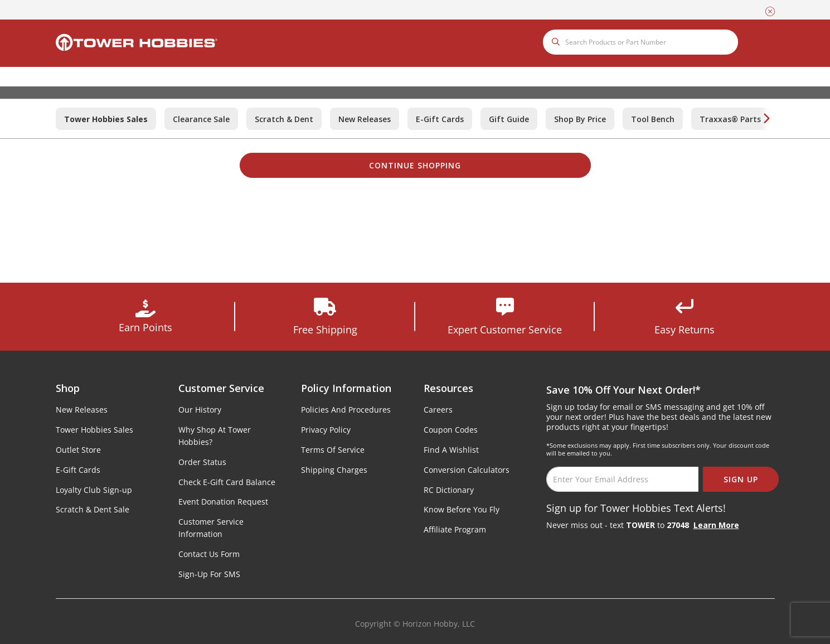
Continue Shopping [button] (415, 165)
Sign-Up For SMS (209, 574)
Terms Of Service (333, 450)
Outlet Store (78, 450)
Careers (438, 410)
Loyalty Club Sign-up (94, 490)
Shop (68, 388)
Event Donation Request (223, 502)
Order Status (202, 462)
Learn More (716, 525)
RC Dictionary (449, 490)
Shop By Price (580, 119)
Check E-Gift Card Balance (227, 482)
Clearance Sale (201, 119)
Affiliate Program (455, 529)
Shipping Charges (334, 470)
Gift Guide (509, 119)
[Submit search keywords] (557, 42)
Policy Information (346, 388)
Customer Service (221, 388)
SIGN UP (741, 479)
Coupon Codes (451, 430)
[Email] (622, 479)
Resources (448, 388)
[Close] (770, 10)
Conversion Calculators (467, 470)
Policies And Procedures (346, 410)
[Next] (766, 119)
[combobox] (640, 42)
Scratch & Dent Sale (93, 509)
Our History (200, 410)
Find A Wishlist (451, 450)
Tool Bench (653, 119)
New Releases (365, 119)
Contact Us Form (209, 554)
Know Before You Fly (462, 509)
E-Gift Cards (440, 119)
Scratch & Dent (284, 119)
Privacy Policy (326, 430)
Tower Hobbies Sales (94, 430)
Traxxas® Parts (730, 119)
